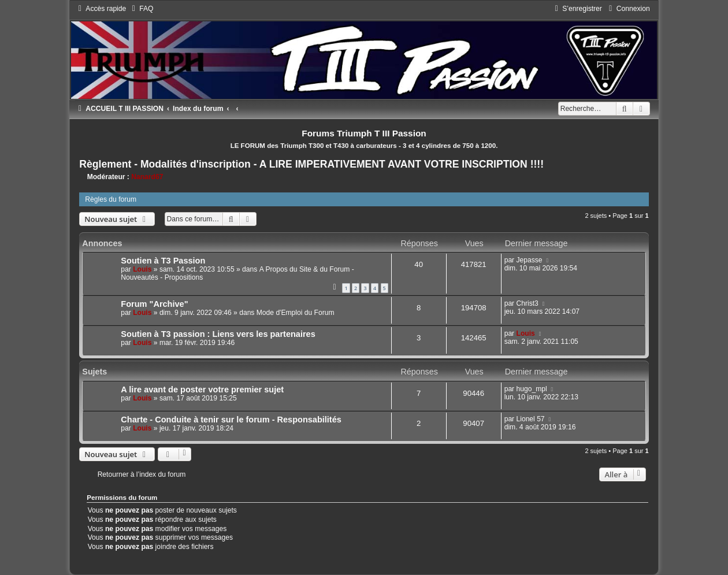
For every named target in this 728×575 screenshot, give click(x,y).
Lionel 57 (531, 419)
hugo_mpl (532, 389)
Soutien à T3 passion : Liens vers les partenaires (218, 334)
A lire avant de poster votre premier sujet (202, 389)
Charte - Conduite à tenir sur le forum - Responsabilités (231, 420)
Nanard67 (147, 177)
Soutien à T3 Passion (163, 261)
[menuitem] (141, 9)
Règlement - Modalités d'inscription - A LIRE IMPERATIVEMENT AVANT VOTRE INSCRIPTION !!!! (311, 164)
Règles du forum (111, 199)
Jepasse (530, 260)
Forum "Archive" (154, 304)
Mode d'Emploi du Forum (296, 313)
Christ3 (528, 303)
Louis (142, 269)
